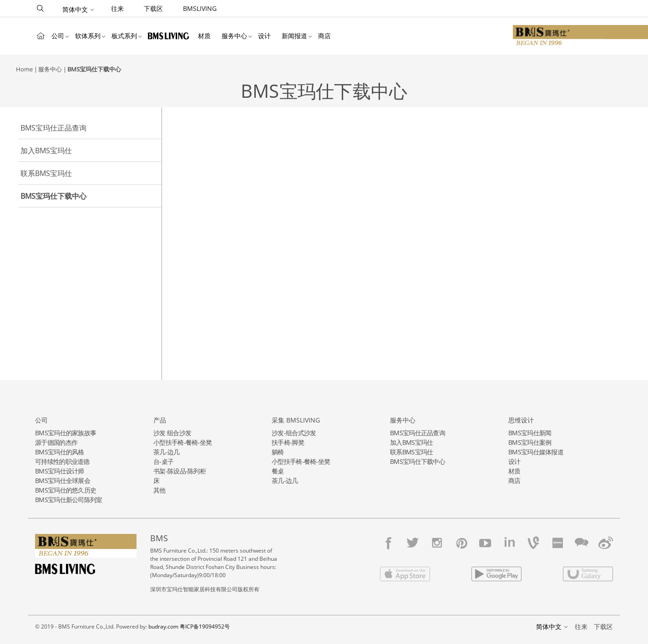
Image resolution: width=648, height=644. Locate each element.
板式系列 (124, 36)
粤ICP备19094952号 (205, 626)
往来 (117, 8)
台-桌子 (163, 461)
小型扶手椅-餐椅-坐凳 (182, 442)
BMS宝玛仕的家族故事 (66, 433)
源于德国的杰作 (56, 442)
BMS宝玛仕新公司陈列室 (69, 500)
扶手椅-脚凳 (288, 442)
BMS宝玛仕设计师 (60, 471)
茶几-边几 (167, 452)
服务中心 (234, 36)
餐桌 (278, 471)
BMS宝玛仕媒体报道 (536, 452)
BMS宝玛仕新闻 (530, 433)
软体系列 (88, 36)
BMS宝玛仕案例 (530, 442)
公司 (58, 36)
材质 (204, 36)
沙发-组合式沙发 (294, 433)
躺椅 (278, 452)
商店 (324, 36)
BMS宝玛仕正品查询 (53, 128)
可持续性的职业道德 (62, 461)
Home (40, 36)
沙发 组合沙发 (172, 433)
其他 (159, 490)
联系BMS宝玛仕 (46, 173)
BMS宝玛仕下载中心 (94, 69)
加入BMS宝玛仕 (46, 151)
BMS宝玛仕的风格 (60, 452)
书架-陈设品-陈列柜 (180, 471)
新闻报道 (294, 36)
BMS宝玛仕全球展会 (63, 480)
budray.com (163, 626)
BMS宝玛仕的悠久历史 (66, 490)
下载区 (153, 8)
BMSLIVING (200, 8)
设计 (264, 36)
